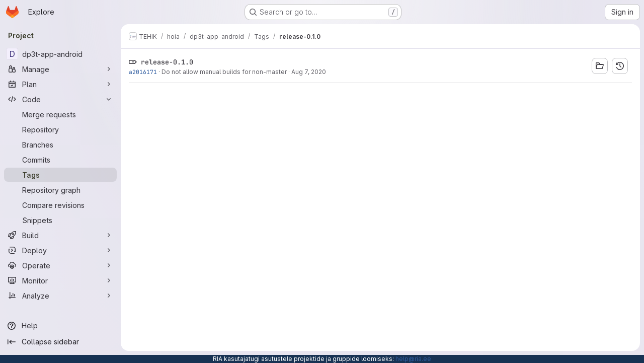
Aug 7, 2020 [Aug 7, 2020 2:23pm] (309, 72)
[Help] (60, 326)
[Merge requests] (60, 114)
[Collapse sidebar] (60, 342)
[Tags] (60, 175)
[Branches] (60, 144)
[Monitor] (60, 280)
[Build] (60, 235)
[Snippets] (60, 220)
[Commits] (60, 160)
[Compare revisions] (60, 205)
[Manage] (60, 69)
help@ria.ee (413, 359)
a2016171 (143, 72)
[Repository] (60, 129)
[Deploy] (60, 250)
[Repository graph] (60, 190)
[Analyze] (60, 296)
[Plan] (60, 84)
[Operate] (60, 265)
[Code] (60, 99)
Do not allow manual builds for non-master (224, 72)
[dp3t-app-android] (60, 54)
